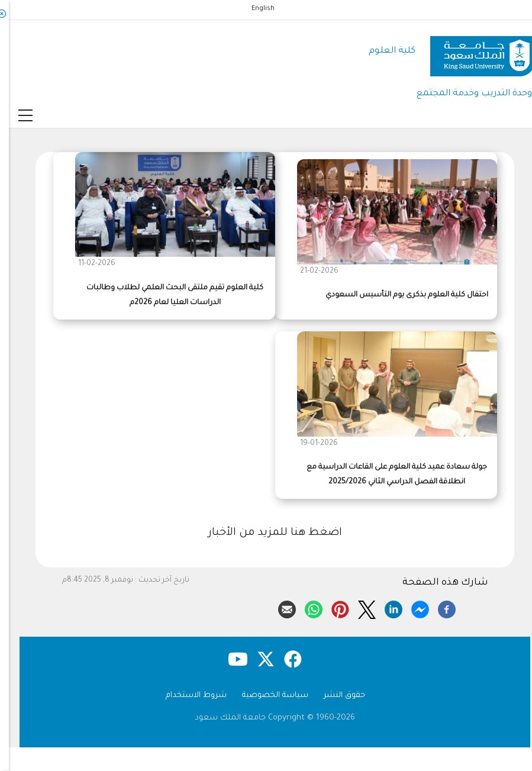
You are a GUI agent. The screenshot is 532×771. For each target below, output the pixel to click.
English (254, 9)
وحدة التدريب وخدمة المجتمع (465, 94)
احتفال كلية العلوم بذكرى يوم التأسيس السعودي (398, 295)
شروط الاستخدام (187, 696)
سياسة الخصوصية (266, 696)
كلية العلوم (383, 51)
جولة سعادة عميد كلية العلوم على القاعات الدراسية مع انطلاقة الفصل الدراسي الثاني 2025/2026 (388, 475)
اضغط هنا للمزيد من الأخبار (266, 533)
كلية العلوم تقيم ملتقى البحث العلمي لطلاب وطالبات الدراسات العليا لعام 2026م (166, 296)
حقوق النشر (336, 696)
